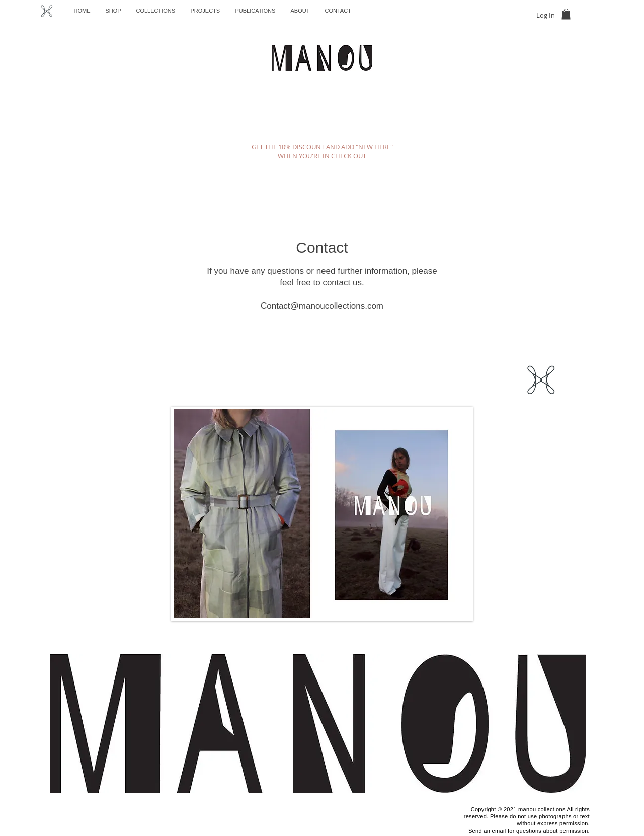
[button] (566, 14)
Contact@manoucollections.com (322, 306)
